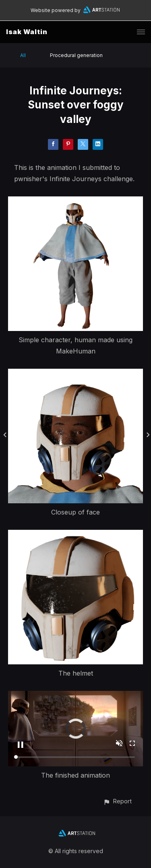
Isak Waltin (27, 32)
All (23, 55)
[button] (117, 801)
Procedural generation (76, 55)
